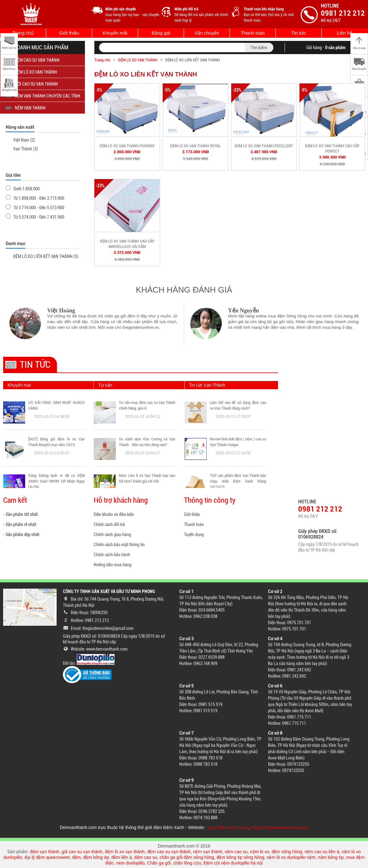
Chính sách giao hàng (112, 535)
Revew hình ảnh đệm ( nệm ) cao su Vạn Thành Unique (238, 442)
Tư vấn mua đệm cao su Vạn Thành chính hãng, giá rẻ (147, 405)
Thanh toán (253, 33)
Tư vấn (105, 385)
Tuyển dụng (194, 535)
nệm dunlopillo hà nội (242, 863)
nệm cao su (236, 852)
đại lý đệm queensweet (47, 857)
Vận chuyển (207, 33)
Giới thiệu (69, 33)
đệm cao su (146, 857)
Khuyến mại (19, 385)
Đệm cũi (212, 863)
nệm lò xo (260, 852)
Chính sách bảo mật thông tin (119, 545)
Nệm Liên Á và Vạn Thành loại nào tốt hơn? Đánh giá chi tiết (147, 478)
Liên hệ (345, 33)
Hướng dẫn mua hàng (113, 565)
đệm (76, 857)
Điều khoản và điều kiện (114, 514)
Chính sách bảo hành (112, 555)
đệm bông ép (96, 857)
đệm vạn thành (45, 852)
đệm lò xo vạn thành (125, 852)
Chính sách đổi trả (109, 524)
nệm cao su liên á (322, 852)
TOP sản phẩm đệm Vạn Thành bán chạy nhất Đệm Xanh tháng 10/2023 (238, 481)
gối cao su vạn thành (82, 852)
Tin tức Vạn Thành (207, 385)
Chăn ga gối (159, 863)
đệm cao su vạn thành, (170, 852)
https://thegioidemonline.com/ (280, 827)
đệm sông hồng (287, 852)
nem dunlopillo (130, 863)
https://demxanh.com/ (227, 827)
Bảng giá (161, 33)
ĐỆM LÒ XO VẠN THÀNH (138, 60)
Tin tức (298, 33)
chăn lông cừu (187, 863)
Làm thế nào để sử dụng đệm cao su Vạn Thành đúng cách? (238, 405)
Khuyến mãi (115, 33)
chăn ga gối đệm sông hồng (187, 857)
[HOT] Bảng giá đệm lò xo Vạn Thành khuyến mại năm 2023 (56, 442)
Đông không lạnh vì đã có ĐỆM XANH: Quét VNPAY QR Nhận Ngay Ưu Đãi (56, 481)
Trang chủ (23, 33)
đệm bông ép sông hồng (240, 857)
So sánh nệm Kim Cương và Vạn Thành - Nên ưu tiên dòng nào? (147, 442)
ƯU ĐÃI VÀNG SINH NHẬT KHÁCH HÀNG (56, 405)
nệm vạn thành (208, 852)
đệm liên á (122, 857)
